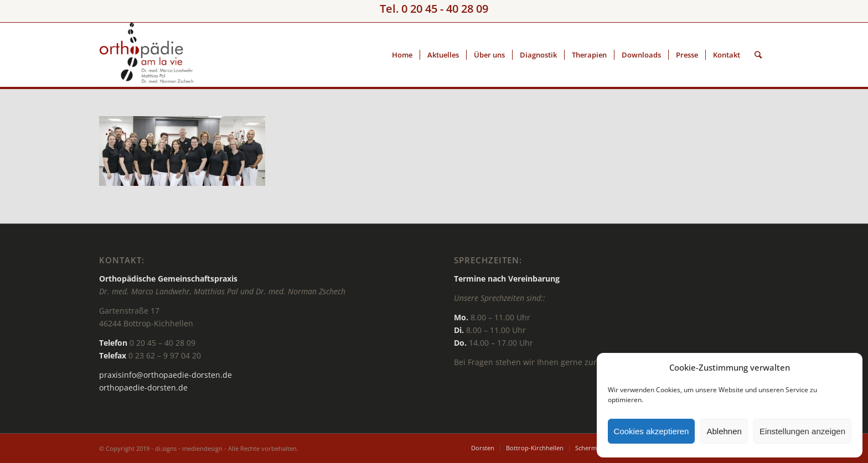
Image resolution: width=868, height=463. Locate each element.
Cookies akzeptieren (652, 431)
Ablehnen (724, 431)
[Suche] (758, 55)
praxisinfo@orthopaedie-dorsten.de (166, 375)
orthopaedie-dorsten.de (143, 387)
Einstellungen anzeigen (802, 431)
